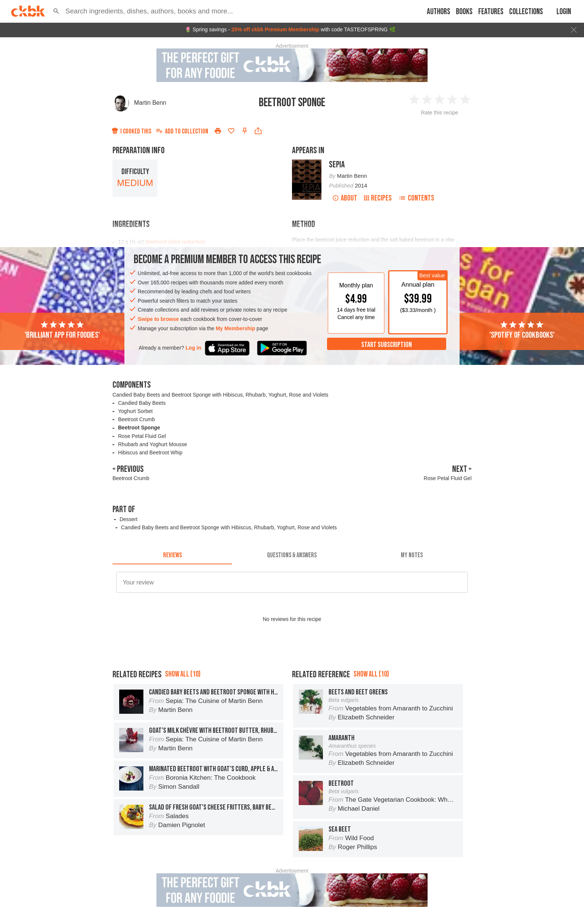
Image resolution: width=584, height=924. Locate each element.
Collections (526, 12)
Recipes (378, 198)
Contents (416, 198)
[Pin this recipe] (245, 131)
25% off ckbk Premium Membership (275, 29)
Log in (193, 348)
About (345, 198)
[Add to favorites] (231, 131)
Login (564, 12)
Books (464, 12)
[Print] (218, 131)
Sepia (337, 165)
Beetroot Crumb (137, 419)
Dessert (128, 519)
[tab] (172, 555)
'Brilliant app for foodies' (62, 330)
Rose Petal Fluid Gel (142, 436)
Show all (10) (183, 674)
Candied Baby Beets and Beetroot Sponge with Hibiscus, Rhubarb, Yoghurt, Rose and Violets (220, 395)
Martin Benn (150, 103)
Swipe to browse (158, 319)
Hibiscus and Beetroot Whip (150, 452)
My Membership (235, 328)
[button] (56, 11)
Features (491, 12)
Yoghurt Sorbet (135, 411)
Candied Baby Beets (142, 403)
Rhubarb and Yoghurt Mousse (153, 444)
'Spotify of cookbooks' (522, 330)
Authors (439, 12)
